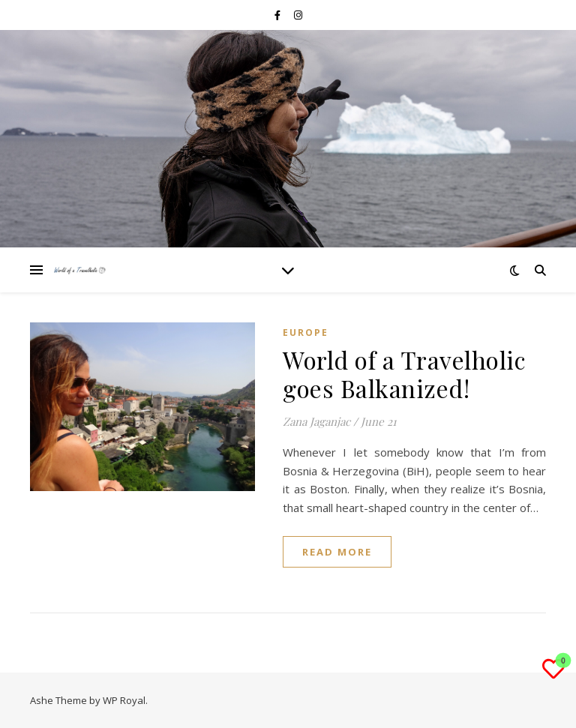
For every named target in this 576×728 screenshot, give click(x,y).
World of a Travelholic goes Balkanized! (404, 374)
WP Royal (124, 700)
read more (337, 552)
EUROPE (306, 333)
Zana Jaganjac (316, 421)
